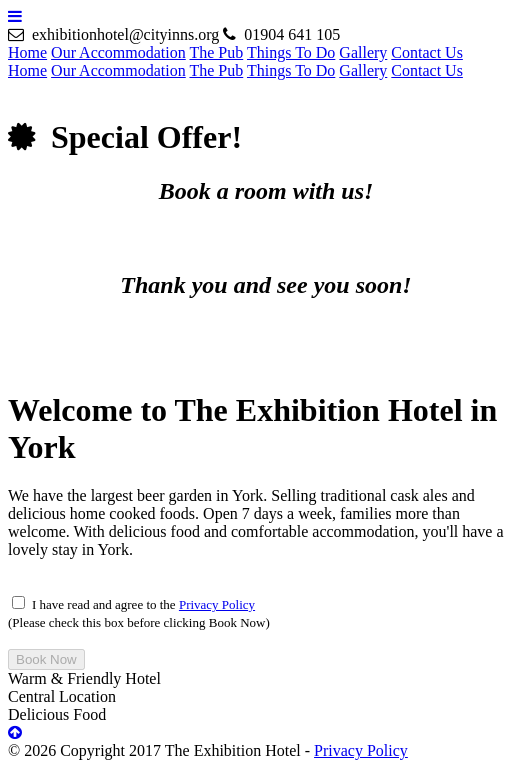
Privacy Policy (217, 604)
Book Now (46, 659)
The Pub (216, 52)
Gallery (363, 52)
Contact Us (427, 52)
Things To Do (291, 52)
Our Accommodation (118, 52)
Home (27, 52)
